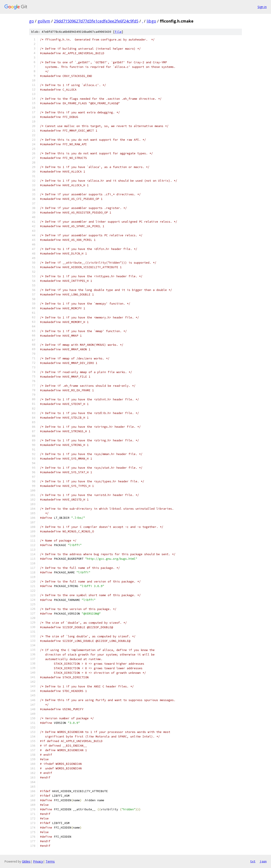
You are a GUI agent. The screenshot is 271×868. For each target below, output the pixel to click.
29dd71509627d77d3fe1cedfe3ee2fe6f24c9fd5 (96, 21)
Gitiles (26, 861)
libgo (151, 21)
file (118, 32)
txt (253, 861)
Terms (50, 861)
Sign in (262, 7)
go (31, 21)
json (263, 861)
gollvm (44, 21)
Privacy (38, 861)
